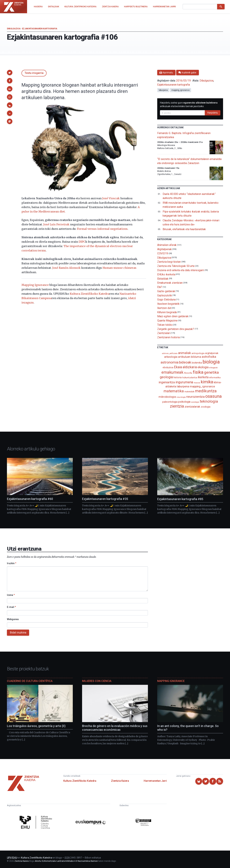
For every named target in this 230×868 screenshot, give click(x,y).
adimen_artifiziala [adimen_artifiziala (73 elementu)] (170, 353)
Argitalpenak (165, 249)
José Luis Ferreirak (56, 224)
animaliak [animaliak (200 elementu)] (184, 353)
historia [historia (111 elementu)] (177, 377)
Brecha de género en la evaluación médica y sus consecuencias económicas (115, 728)
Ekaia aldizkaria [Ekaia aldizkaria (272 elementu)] (185, 367)
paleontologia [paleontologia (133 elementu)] (170, 402)
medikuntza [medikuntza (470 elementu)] (206, 391)
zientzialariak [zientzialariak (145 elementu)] (192, 407)
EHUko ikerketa (166, 274)
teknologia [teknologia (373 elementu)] (209, 401)
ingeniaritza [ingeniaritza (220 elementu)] (167, 382)
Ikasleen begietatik (168, 304)
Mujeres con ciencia (97, 681)
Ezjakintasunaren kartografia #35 (105, 499)
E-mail (11, 607)
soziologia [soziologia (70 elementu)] (195, 402)
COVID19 (163, 253)
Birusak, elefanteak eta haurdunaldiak (184, 229)
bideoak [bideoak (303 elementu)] (185, 362)
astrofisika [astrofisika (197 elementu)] (209, 357)
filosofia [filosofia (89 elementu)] (188, 373)
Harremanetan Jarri (155, 781)
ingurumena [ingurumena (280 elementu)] (184, 382)
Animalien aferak (167, 245)
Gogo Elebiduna (166, 300)
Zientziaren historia (168, 337)
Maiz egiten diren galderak (173, 316)
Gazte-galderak (166, 291)
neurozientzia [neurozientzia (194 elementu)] (195, 397)
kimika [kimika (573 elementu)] (207, 382)
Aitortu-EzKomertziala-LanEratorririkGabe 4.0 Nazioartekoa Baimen (66, 861)
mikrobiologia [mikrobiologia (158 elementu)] (167, 397)
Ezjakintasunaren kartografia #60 (30, 499)
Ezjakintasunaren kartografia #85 (180, 499)
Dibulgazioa (14, 29)
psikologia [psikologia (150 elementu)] (184, 402)
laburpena (163, 90)
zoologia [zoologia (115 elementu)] (206, 407)
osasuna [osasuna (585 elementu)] (213, 396)
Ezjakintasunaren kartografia (40, 29)
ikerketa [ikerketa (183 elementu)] (203, 377)
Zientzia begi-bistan (169, 262)
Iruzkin (12, 563)
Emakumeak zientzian (170, 283)
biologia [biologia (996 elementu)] (211, 362)
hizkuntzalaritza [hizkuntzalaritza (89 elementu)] (190, 377)
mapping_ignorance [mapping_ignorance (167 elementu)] (202, 386)
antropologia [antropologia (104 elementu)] (198, 353)
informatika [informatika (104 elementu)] (215, 377)
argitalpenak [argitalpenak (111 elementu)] (212, 353)
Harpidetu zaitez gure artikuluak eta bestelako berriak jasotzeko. (189, 104)
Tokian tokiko (165, 325)
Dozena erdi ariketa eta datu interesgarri (181, 270)
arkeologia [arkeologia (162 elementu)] (171, 357)
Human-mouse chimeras (119, 268)
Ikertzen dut (164, 308)
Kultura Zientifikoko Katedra (90, 294)
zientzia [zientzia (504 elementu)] (177, 406)
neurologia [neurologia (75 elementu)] (181, 397)
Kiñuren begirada (167, 312)
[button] (10, 73)
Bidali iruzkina (18, 633)
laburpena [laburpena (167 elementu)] (183, 386)
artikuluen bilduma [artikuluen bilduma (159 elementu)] (190, 357)
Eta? (160, 287)
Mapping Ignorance (35, 285)
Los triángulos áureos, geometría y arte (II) (36, 726)
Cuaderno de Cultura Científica (30, 681)
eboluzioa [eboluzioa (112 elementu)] (168, 367)
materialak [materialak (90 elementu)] (189, 392)
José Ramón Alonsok (66, 268)
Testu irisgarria (34, 73)
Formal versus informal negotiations (102, 229)
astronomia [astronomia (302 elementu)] (169, 362)
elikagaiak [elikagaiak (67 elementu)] (213, 368)
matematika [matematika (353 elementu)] (174, 391)
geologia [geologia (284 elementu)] (166, 377)
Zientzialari (164, 333)
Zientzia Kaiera (120, 781)
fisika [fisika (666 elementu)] (198, 372)
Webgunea (13, 619)
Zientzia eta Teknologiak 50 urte (176, 266)
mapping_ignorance (180, 90)
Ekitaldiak (163, 279)
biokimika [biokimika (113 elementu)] (197, 363)
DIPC (82, 242)
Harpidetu (213, 113)
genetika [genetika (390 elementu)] (211, 372)
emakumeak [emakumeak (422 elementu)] (172, 372)
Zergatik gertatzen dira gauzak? (176, 329)
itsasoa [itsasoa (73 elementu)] (197, 383)
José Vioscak (111, 198)
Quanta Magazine (167, 321)
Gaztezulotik (165, 295)
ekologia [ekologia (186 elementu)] (203, 367)
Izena (11, 595)
